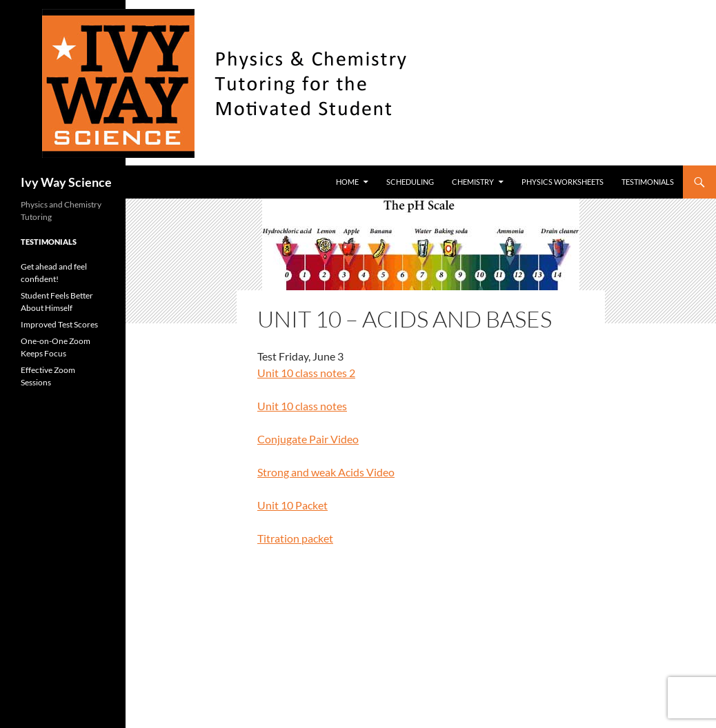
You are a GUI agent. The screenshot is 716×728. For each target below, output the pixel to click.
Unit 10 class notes (302, 406)
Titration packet (295, 538)
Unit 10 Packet (292, 505)
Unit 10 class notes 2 (306, 373)
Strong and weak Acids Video (326, 472)
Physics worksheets (563, 182)
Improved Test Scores (59, 324)
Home (347, 182)
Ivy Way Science (66, 182)
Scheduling (410, 182)
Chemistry (473, 182)
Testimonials (648, 182)
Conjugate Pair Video (308, 439)
